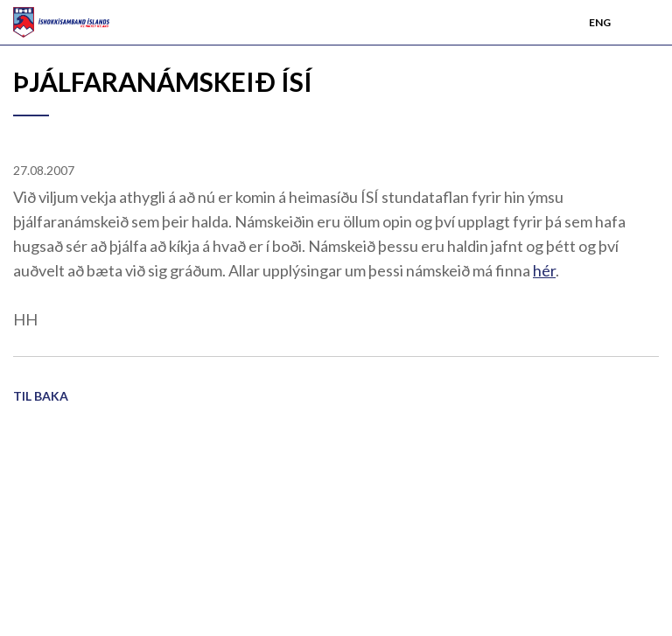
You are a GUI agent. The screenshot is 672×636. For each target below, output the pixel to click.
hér (544, 270)
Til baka (41, 396)
